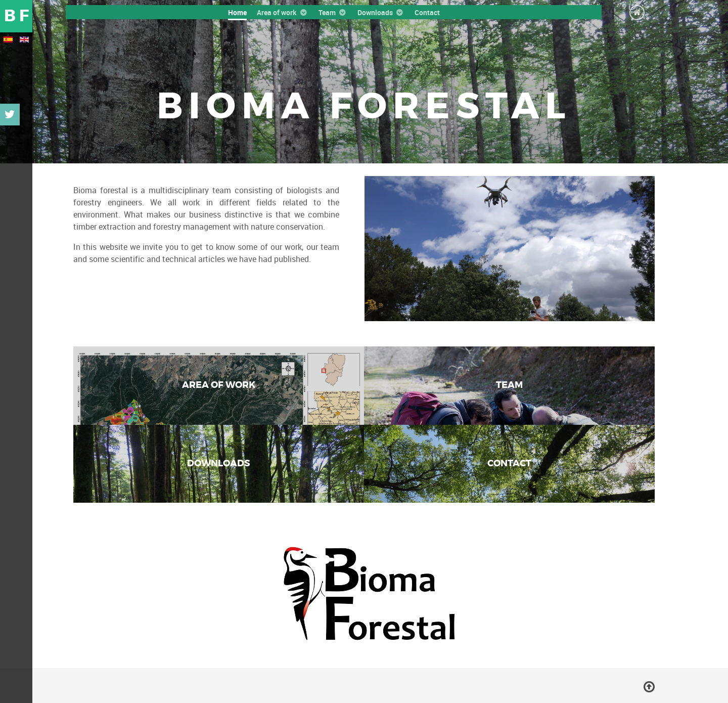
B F (16, 16)
